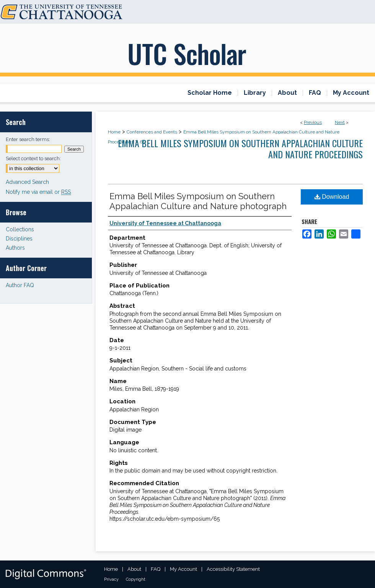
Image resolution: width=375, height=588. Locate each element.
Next (340, 122)
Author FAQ (20, 285)
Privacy (111, 579)
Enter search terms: (28, 139)
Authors (15, 248)
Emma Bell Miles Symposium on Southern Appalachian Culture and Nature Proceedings (240, 149)
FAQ (156, 569)
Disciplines (19, 239)
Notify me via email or (38, 192)
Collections (20, 229)
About (134, 569)
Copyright (136, 579)
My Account (183, 569)
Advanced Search (27, 182)
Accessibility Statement (233, 569)
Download (332, 197)
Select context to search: (33, 158)
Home (114, 132)
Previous (313, 122)
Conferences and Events (152, 132)
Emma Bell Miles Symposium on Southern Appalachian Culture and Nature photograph (198, 201)
